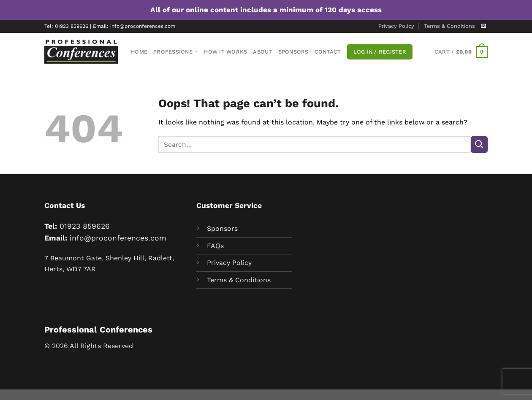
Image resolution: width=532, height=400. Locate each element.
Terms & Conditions (449, 26)
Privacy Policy (396, 26)
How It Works (225, 52)
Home (139, 52)
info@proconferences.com (118, 238)
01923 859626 (85, 226)
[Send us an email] (483, 26)
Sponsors (293, 52)
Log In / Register (380, 52)
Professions (176, 52)
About (262, 52)
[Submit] (479, 145)
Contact (328, 52)
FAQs (215, 246)
